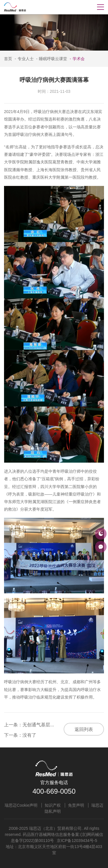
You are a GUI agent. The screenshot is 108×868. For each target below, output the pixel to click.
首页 (8, 59)
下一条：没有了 (20, 735)
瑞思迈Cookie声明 (21, 805)
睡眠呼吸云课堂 (51, 59)
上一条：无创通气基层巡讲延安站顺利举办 (48, 725)
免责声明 (76, 805)
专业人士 (23, 59)
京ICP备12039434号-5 (77, 841)
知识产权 (53, 805)
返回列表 (84, 729)
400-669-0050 (54, 791)
